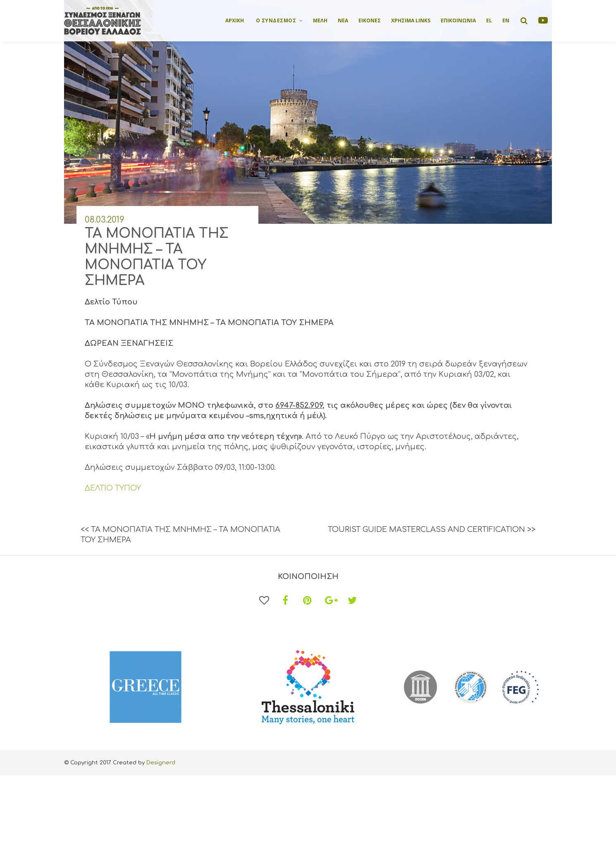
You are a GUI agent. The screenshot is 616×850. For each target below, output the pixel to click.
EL (489, 20)
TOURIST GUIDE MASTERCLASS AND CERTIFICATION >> (432, 529)
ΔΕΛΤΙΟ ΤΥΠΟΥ (113, 488)
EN (506, 20)
